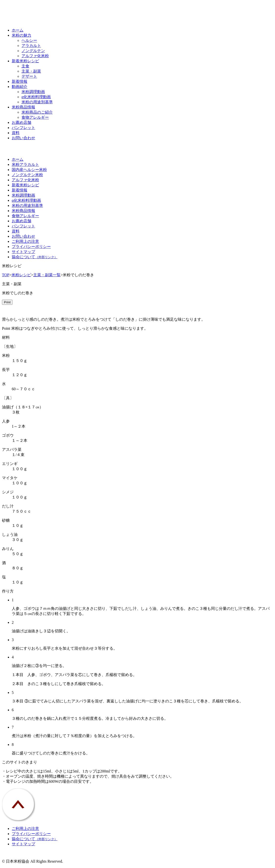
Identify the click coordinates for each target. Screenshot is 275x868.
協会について (35, 257)
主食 (25, 66)
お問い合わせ (23, 138)
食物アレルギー (35, 117)
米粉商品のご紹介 (37, 112)
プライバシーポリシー (31, 247)
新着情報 (20, 81)
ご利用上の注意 (25, 241)
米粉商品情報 (23, 107)
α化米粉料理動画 (36, 97)
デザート (29, 76)
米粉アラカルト (25, 164)
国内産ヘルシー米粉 (29, 170)
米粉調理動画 (33, 92)
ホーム (18, 30)
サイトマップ (23, 252)
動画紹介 (20, 87)
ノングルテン (33, 51)
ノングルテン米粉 (27, 175)
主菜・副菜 (31, 71)
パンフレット (23, 128)
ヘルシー (29, 40)
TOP (6, 275)
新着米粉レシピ (25, 61)
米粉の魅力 (21, 35)
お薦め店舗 (21, 122)
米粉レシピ (21, 275)
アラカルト (31, 46)
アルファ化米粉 (35, 56)
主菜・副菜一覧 (47, 275)
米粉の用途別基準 (37, 102)
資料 (16, 133)
